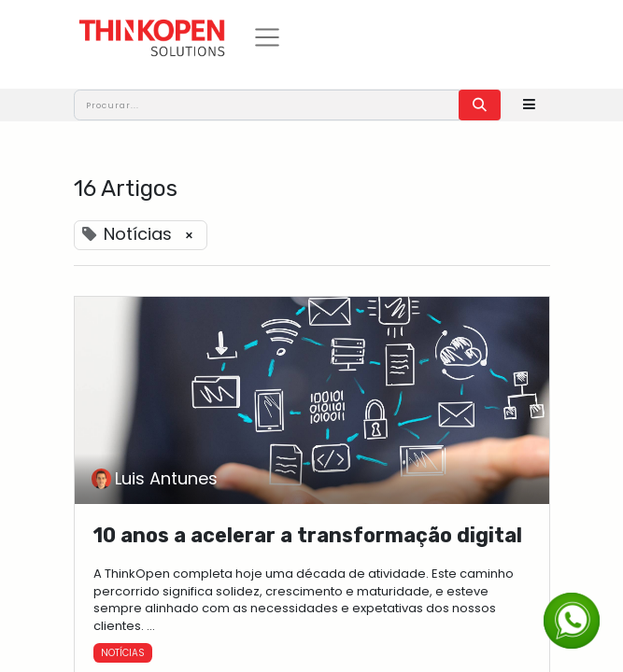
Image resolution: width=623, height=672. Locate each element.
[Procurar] (480, 105)
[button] (529, 105)
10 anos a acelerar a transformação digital (308, 535)
